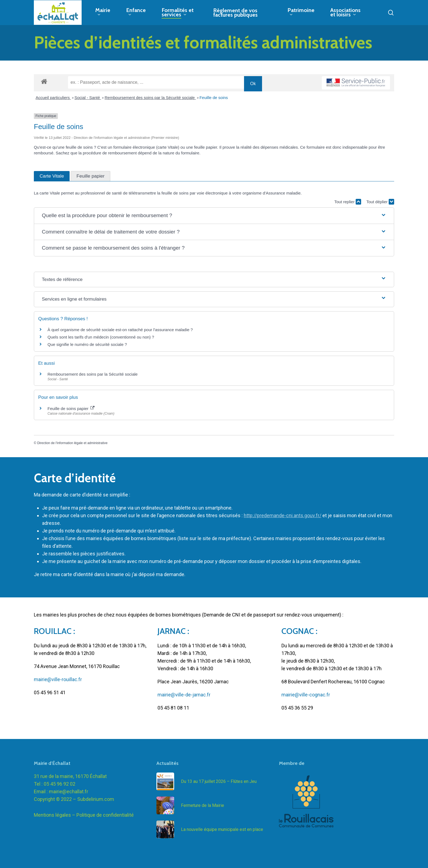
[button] (214, 216)
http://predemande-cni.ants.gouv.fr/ (283, 515)
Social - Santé (88, 98)
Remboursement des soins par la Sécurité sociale (150, 98)
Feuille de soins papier (71, 408)
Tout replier (348, 202)
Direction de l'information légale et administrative (72, 443)
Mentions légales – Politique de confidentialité (84, 815)
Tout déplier (380, 202)
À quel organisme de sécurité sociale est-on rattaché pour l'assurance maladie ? (120, 330)
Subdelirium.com (96, 799)
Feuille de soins (214, 98)
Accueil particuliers (53, 98)
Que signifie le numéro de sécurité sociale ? (87, 344)
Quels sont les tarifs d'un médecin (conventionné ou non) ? (101, 337)
